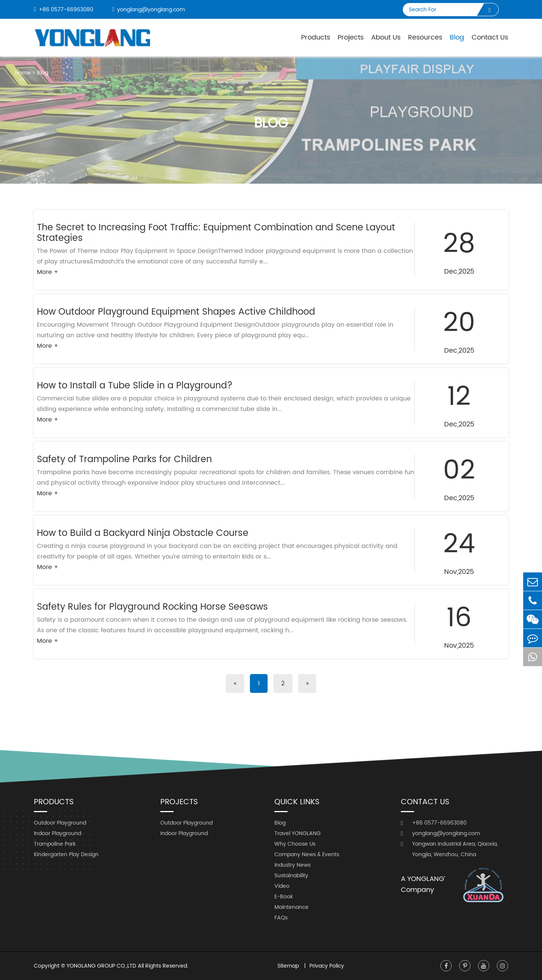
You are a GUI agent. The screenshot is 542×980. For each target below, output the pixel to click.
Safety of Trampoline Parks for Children (124, 460)
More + (48, 272)
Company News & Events (307, 854)
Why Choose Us (295, 844)
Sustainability (291, 876)
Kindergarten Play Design (66, 854)
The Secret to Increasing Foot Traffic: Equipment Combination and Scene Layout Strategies (216, 233)
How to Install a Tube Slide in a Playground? (135, 386)
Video (282, 886)
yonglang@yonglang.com (148, 10)
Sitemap (289, 966)
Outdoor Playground (60, 823)
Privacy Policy (327, 966)
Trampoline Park (55, 844)
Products (316, 37)
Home (23, 73)
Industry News (292, 865)
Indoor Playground (58, 833)
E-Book (284, 897)
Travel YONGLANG (298, 833)
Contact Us (490, 37)
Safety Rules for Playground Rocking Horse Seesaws (152, 607)
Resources (425, 37)
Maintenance (292, 907)
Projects (351, 37)
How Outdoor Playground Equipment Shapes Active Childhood (176, 312)
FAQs (281, 918)
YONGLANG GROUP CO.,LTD (101, 966)
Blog (457, 37)
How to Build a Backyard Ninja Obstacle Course (143, 533)
